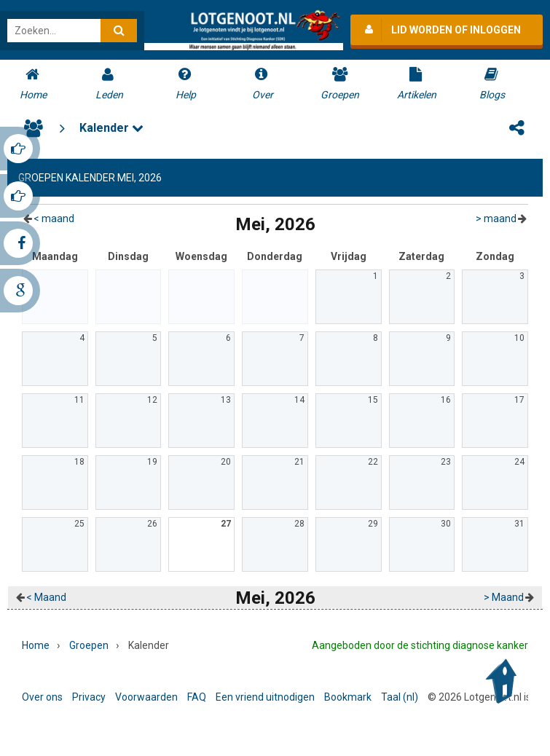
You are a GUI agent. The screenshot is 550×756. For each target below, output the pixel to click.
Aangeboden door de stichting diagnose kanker (420, 645)
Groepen (89, 645)
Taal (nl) (400, 697)
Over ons (42, 697)
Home (36, 645)
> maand (496, 218)
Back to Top (505, 682)
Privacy (89, 697)
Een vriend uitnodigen (265, 697)
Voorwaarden (146, 697)
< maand (54, 218)
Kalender (111, 128)
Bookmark (348, 697)
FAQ (197, 697)
